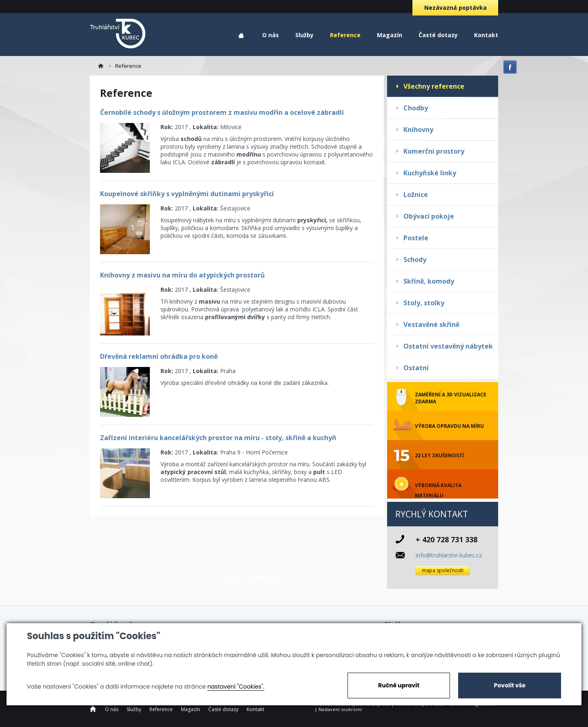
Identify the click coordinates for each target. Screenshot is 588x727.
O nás (271, 35)
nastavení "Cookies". (236, 687)
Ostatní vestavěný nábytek (448, 346)
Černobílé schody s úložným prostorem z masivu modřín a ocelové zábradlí (222, 112)
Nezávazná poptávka (455, 8)
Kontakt (486, 35)
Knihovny (418, 130)
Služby (304, 35)
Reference (345, 35)
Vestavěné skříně (431, 324)
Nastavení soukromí (340, 709)
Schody (415, 259)
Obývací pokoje (429, 216)
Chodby (416, 108)
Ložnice (416, 195)
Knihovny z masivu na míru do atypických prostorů (183, 275)
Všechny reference (434, 86)
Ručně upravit (399, 685)
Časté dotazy (438, 35)
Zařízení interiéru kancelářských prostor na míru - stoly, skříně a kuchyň (218, 438)
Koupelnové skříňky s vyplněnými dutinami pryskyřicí (187, 194)
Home (241, 36)
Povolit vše (509, 685)
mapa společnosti (443, 570)
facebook (510, 67)
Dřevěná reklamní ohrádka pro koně (159, 356)
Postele (416, 238)
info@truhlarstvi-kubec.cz (449, 555)
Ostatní (416, 368)
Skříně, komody (429, 281)
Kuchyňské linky (430, 173)
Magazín (390, 35)
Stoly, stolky (424, 303)
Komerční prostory (434, 151)
